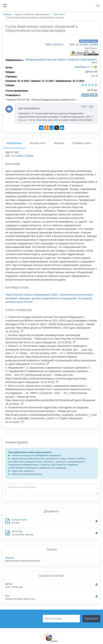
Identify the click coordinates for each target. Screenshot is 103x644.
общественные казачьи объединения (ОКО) (32, 295)
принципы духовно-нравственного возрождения (48, 298)
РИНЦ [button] (94, 95)
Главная (7, 14)
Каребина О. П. (84, 67)
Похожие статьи (82, 143)
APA (91, 107)
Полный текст (38, 143)
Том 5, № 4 (59, 14)
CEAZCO (58, 45)
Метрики (59, 143)
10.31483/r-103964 (87, 45)
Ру (98, 6)
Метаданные (14, 143)
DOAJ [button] (85, 95)
